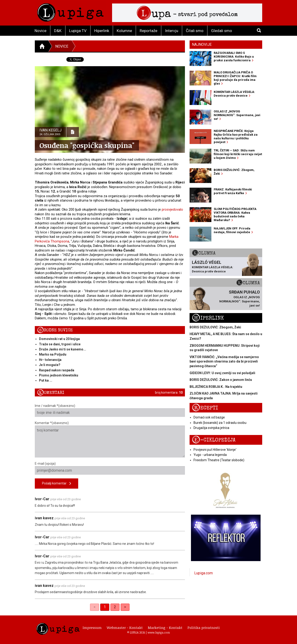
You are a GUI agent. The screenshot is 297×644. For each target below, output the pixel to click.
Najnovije (202, 44)
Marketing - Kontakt (165, 628)
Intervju (172, 31)
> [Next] (125, 607)
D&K (58, 31)
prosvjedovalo (172, 209)
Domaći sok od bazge (209, 417)
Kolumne (124, 31)
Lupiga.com (203, 573)
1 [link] (105, 607)
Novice (40, 31)
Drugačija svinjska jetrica (211, 428)
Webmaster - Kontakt (125, 628)
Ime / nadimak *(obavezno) (110, 410)
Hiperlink (102, 31)
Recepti (205, 408)
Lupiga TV (78, 31)
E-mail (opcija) (110, 468)
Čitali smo (195, 31)
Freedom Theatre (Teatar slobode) (219, 460)
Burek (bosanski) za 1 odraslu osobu (220, 423)
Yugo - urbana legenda (210, 455)
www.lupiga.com (159, 632)
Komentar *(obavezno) (110, 439)
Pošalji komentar (56, 484)
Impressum (92, 628)
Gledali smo (222, 31)
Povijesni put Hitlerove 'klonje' (215, 450)
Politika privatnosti (204, 628)
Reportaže (148, 31)
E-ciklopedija (214, 440)
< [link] (95, 607)
